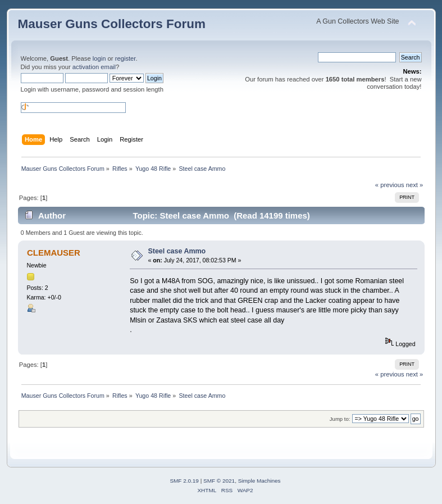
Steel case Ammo (177, 251)
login (99, 58)
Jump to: (340, 419)
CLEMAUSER (54, 253)
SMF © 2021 (219, 481)
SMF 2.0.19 (184, 481)
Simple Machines (259, 481)
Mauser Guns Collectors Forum (112, 24)
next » (415, 185)
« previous (390, 185)
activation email (94, 67)
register (126, 58)
